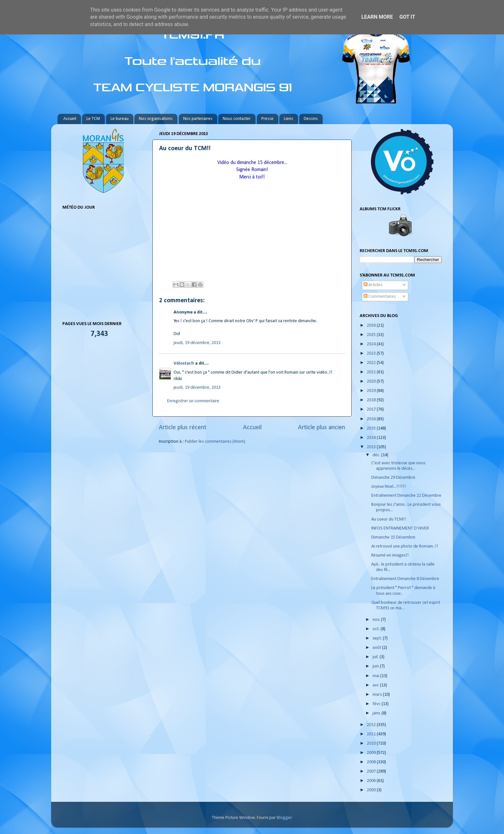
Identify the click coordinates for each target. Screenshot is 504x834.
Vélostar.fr (184, 363)
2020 (372, 381)
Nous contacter (237, 119)
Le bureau (120, 119)
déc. (377, 455)
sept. (378, 638)
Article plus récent (183, 428)
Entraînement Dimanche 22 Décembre (406, 496)
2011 (372, 734)
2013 (372, 447)
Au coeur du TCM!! (389, 519)
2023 (372, 354)
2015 (372, 428)
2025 (372, 335)
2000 (372, 790)
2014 (372, 438)
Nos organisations (156, 119)
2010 (372, 743)
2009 (372, 753)
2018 (372, 400)
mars (378, 695)
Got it (407, 17)
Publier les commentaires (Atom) (215, 442)
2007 (372, 771)
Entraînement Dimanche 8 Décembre (405, 579)
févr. (377, 704)
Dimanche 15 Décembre (393, 537)
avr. (376, 685)
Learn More (377, 17)
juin (376, 666)
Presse (267, 119)
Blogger (284, 818)
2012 (372, 725)
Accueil (70, 119)
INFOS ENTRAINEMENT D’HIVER (400, 528)
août (377, 648)
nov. (377, 620)
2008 (372, 762)
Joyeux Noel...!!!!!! (389, 487)
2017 (372, 409)
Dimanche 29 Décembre (393, 478)
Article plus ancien (322, 428)
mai (376, 676)
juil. (376, 657)
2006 (372, 781)
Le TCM (93, 119)
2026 (372, 326)
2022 (372, 363)
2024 (372, 344)
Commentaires (380, 297)
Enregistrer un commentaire (193, 401)
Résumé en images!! (390, 555)
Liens (288, 119)
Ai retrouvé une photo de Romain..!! (405, 546)
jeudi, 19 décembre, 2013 (197, 343)
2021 (372, 372)
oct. (377, 629)
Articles (373, 285)
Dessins (311, 119)
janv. (377, 713)
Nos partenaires (198, 119)
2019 (372, 391)
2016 (372, 419)
